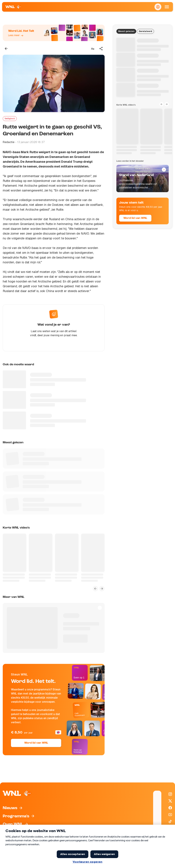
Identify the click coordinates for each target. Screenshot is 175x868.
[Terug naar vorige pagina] (6, 49)
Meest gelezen (126, 31)
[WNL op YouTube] (170, 815)
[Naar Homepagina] (14, 7)
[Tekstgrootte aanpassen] (93, 49)
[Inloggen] (158, 7)
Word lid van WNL (36, 743)
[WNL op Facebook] (170, 808)
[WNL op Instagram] (170, 794)
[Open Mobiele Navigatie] (167, 7)
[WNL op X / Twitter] (170, 801)
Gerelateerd (145, 31)
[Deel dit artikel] (101, 49)
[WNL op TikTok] (170, 821)
